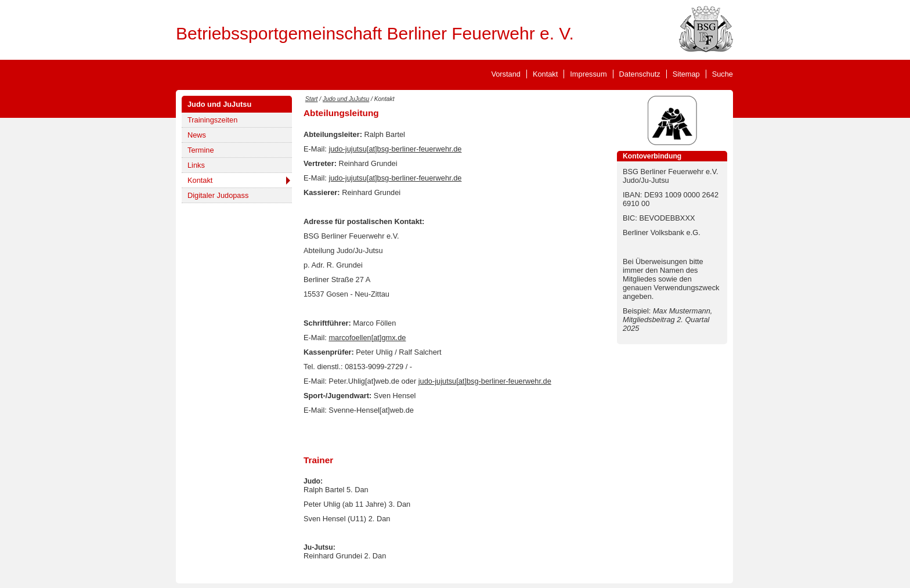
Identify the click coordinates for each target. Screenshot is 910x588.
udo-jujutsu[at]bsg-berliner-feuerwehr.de (486, 381)
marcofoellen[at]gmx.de (367, 338)
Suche (723, 74)
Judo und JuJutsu (219, 104)
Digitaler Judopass (218, 195)
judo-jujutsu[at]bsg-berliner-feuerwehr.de (395, 149)
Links (196, 165)
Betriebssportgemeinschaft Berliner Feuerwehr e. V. (375, 33)
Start (312, 99)
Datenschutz (640, 74)
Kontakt (545, 74)
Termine (201, 150)
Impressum (588, 74)
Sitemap (686, 74)
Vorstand (506, 74)
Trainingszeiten (212, 120)
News (197, 135)
